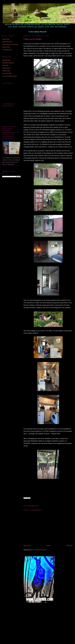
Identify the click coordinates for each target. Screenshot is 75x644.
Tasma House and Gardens (10, 44)
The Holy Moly (7, 50)
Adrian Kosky (6, 60)
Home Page (6, 39)
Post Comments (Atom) (39, 550)
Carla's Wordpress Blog (9, 76)
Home (48, 545)
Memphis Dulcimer (8, 63)
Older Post (70, 545)
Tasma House (6, 68)
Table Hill (5, 65)
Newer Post (27, 545)
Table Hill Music (7, 42)
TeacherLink (6, 47)
